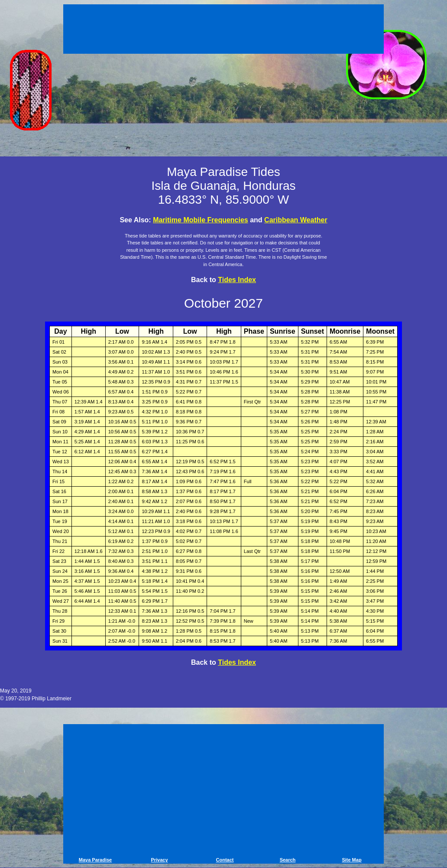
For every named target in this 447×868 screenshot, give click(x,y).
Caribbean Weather (296, 220)
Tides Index (237, 280)
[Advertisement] (223, 30)
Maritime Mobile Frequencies (201, 220)
